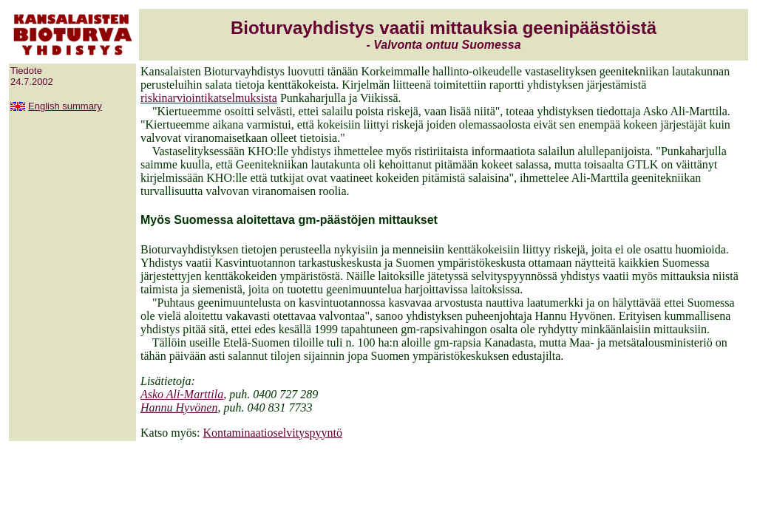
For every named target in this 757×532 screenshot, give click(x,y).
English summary (65, 106)
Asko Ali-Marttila (182, 394)
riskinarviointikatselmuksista (209, 98)
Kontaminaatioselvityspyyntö (272, 433)
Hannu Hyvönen (179, 407)
